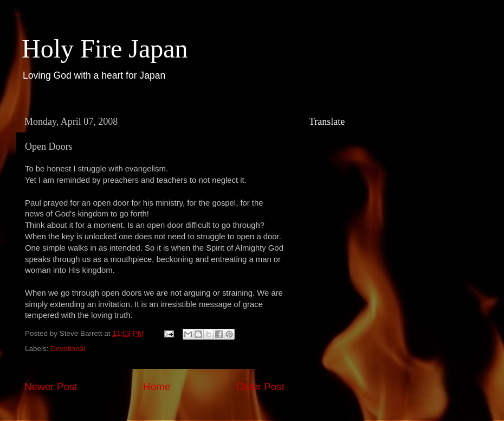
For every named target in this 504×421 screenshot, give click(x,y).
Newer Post (51, 387)
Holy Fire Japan (105, 49)
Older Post (260, 387)
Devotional (68, 349)
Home (157, 387)
